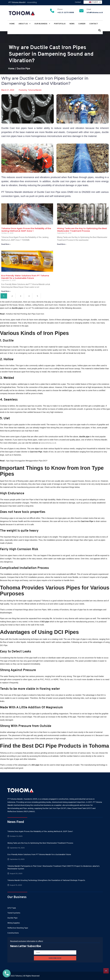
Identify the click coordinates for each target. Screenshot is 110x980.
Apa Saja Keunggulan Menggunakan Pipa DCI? (27, 461)
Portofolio (60, 24)
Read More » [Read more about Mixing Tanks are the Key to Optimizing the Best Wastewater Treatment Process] (62, 244)
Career (82, 24)
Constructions (13, 933)
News (72, 24)
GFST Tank (12, 908)
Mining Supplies (14, 923)
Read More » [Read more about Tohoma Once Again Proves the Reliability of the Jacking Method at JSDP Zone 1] (6, 244)
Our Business (42, 24)
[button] (100, 31)
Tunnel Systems (14, 913)
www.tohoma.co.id (48, 443)
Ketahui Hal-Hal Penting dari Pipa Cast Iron (25, 314)
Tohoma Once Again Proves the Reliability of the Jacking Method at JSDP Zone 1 (26, 230)
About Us (24, 24)
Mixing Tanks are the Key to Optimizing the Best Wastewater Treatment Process (82, 230)
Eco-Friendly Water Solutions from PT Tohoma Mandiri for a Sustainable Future (25, 277)
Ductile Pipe (23, 69)
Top (106, 971)
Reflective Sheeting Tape (18, 928)
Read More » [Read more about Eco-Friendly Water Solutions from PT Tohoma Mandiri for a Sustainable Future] (6, 291)
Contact (78, 2)
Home (12, 24)
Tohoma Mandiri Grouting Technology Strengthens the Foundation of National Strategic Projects (46, 880)
